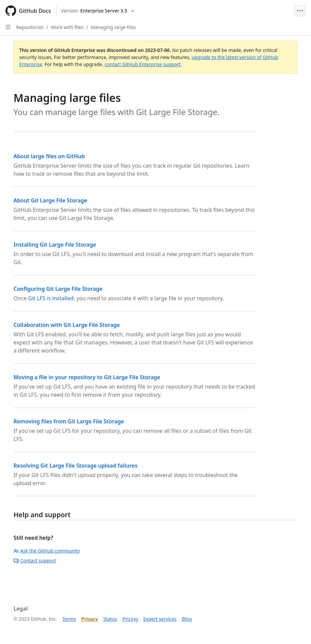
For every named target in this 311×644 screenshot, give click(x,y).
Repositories (30, 27)
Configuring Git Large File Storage (58, 289)
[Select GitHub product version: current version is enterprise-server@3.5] (97, 11)
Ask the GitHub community (47, 551)
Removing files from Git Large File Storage (69, 421)
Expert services (160, 619)
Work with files (67, 27)
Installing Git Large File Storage (55, 245)
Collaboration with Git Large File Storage (67, 325)
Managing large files (113, 27)
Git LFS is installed (51, 298)
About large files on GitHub (49, 156)
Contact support (35, 561)
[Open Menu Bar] (300, 11)
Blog (187, 619)
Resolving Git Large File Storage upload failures (75, 466)
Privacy (90, 619)
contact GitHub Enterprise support (143, 64)
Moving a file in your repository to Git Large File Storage (87, 377)
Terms (69, 619)
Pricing (130, 619)
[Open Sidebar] (8, 27)
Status (110, 619)
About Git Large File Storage (50, 200)
